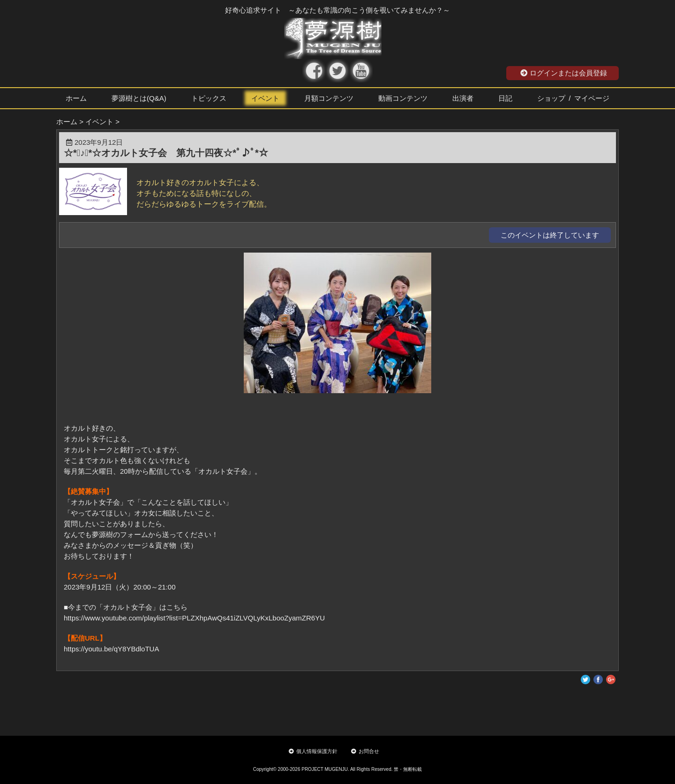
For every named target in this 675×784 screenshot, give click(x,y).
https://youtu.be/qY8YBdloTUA (111, 649)
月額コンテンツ (329, 98)
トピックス (209, 98)
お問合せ (365, 751)
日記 (505, 98)
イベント (265, 98)
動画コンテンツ (403, 98)
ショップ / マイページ (573, 98)
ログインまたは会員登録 (564, 73)
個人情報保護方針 (313, 751)
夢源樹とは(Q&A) (139, 98)
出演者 (463, 98)
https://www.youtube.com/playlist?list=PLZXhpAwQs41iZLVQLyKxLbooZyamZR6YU (194, 618)
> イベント (96, 122)
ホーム (76, 98)
